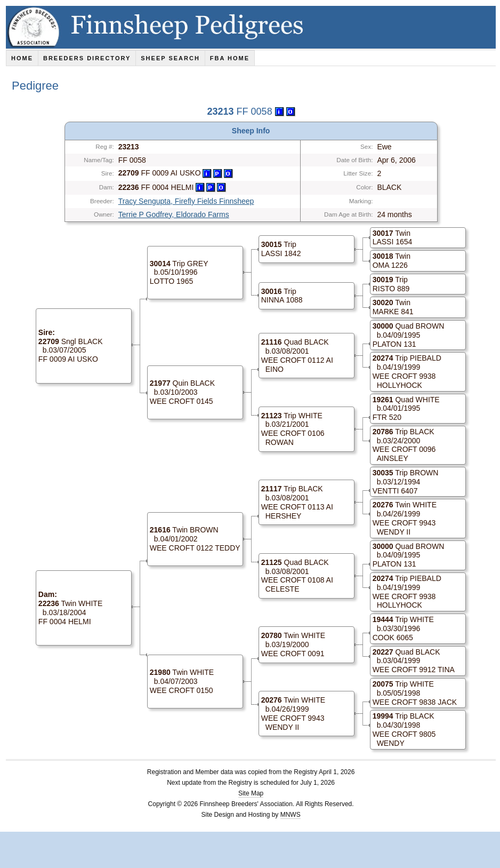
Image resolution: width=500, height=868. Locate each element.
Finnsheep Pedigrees (253, 27)
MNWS (291, 815)
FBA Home (230, 58)
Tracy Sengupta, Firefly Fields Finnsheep (186, 201)
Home (22, 58)
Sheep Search (170, 58)
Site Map (251, 793)
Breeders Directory (87, 58)
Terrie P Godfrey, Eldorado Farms (174, 214)
